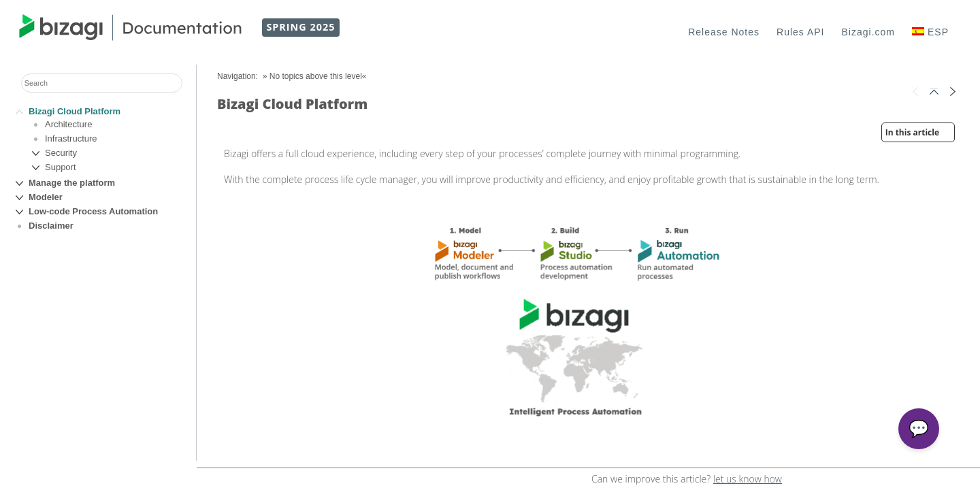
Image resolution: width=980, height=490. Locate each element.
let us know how (748, 479)
